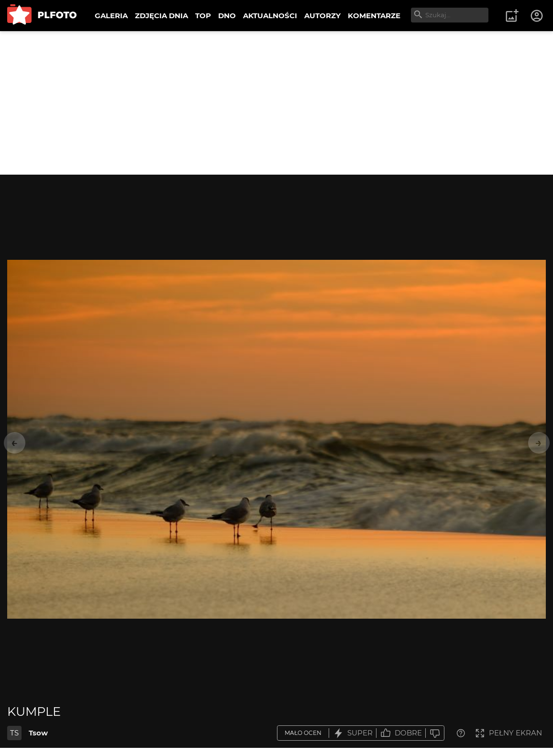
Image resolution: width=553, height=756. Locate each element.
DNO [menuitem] (227, 16)
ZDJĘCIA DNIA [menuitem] (161, 16)
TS (14, 733)
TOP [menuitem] (203, 16)
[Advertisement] (276, 103)
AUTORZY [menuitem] (322, 16)
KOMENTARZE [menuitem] (374, 16)
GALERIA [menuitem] (111, 16)
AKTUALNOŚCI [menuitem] (270, 16)
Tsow (38, 733)
